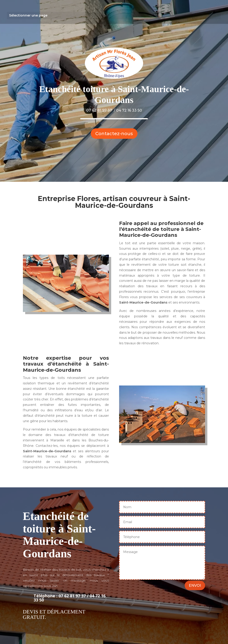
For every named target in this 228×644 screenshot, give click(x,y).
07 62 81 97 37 (99, 110)
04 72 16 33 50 (129, 110)
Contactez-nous (114, 134)
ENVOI (195, 585)
